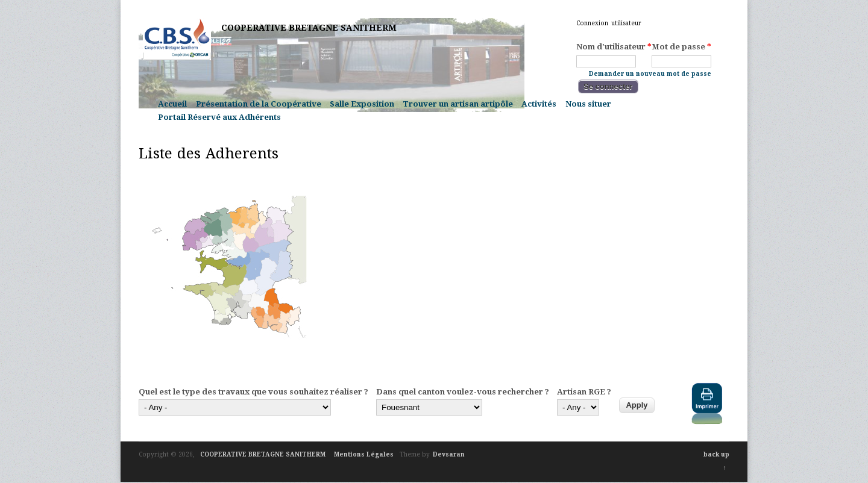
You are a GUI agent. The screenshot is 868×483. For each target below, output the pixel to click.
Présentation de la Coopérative (259, 104)
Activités (539, 104)
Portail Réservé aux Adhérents (219, 117)
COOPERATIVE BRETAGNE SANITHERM (309, 28)
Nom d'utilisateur (614, 47)
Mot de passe (681, 47)
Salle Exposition (362, 104)
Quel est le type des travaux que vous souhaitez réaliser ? (253, 392)
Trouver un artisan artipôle (458, 104)
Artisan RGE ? (584, 392)
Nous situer (588, 104)
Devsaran (449, 454)
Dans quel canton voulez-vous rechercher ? (463, 392)
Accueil (172, 104)
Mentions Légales (364, 454)
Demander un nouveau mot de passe (650, 73)
